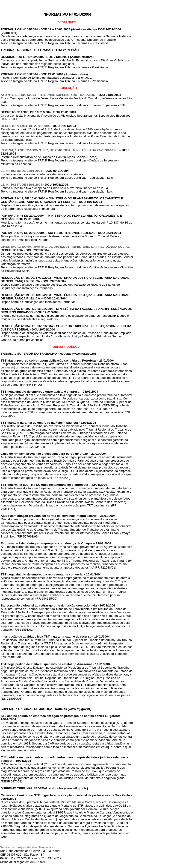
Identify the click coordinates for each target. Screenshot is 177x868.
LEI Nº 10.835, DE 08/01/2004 (21, 171)
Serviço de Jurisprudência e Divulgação (26, 847)
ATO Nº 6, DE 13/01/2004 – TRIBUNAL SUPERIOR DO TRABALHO (48, 95)
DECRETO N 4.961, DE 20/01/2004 (25, 126)
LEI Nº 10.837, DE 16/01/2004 (21, 185)
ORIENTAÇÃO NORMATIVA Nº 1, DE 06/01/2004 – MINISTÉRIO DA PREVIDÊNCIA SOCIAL (65, 247)
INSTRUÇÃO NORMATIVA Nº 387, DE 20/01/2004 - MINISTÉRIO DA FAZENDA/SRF (60, 150)
